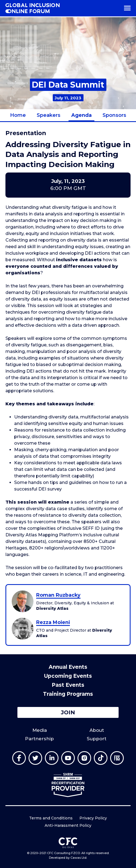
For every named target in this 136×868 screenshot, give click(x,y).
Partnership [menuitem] (39, 739)
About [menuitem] (97, 730)
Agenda (81, 115)
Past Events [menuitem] (68, 685)
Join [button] (68, 712)
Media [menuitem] (40, 730)
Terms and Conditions (51, 818)
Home (18, 115)
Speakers (49, 115)
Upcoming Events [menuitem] (68, 676)
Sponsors (114, 115)
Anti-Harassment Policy (68, 825)
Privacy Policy (93, 818)
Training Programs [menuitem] (68, 694)
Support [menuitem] (97, 739)
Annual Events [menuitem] (68, 667)
